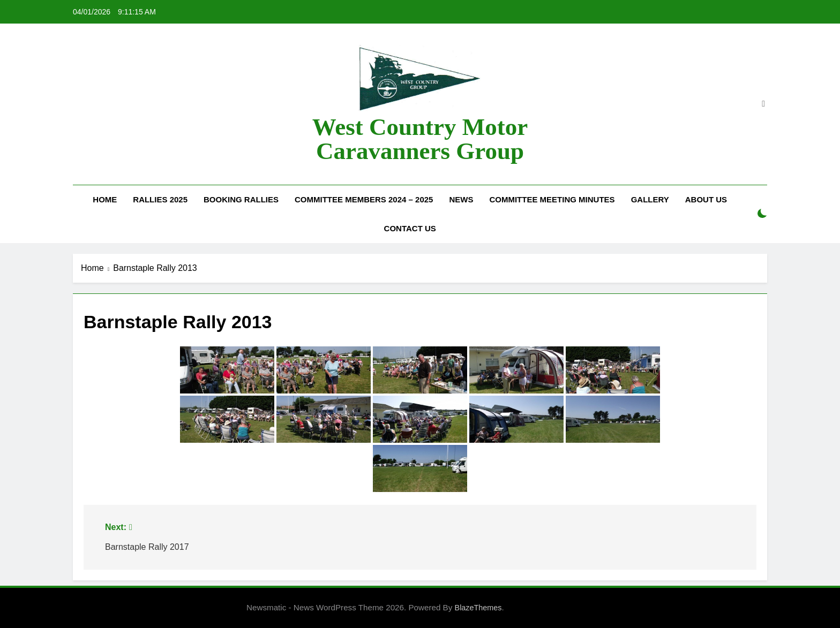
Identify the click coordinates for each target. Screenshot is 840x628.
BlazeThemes (478, 608)
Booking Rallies (241, 199)
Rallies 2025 (160, 199)
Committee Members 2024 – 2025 (364, 199)
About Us (706, 199)
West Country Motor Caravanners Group (420, 139)
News (461, 199)
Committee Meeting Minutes (552, 199)
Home (105, 199)
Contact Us (410, 228)
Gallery (650, 199)
